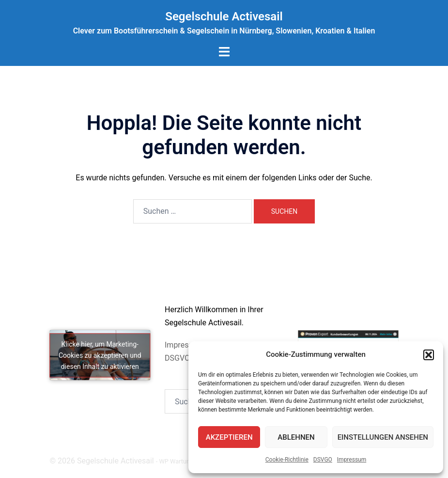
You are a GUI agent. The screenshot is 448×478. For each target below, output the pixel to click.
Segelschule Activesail (224, 16)
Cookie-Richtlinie (287, 460)
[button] (429, 355)
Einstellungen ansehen (383, 437)
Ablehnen (296, 437)
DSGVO (177, 358)
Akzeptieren (229, 437)
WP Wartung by (185, 461)
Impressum (352, 460)
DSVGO (323, 460)
